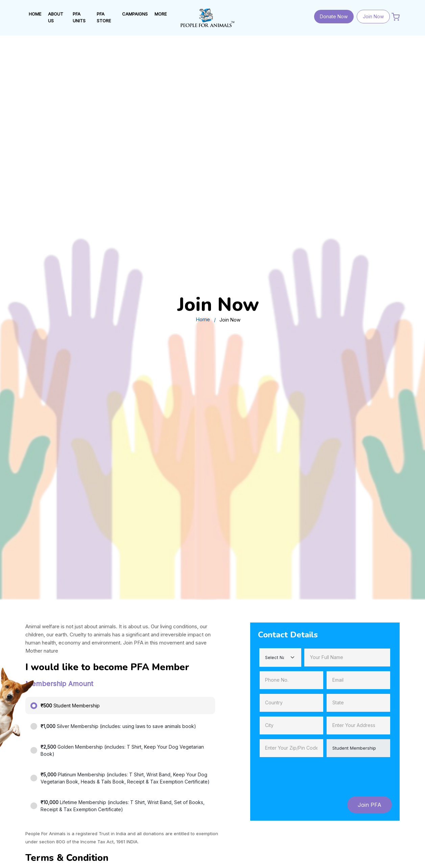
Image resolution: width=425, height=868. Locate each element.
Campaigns (135, 14)
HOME (35, 14)
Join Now (373, 16)
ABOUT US (56, 17)
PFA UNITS (79, 17)
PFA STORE (104, 17)
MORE (161, 14)
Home (203, 319)
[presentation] (309, 775)
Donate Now (334, 16)
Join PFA (370, 805)
